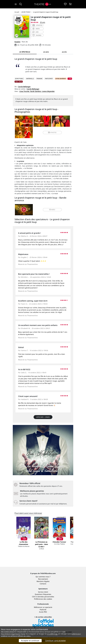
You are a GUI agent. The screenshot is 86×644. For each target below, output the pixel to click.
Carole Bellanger (24, 87)
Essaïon (17, 42)
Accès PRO (43, 612)
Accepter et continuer (30, 641)
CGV (34, 597)
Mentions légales (43, 581)
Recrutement (43, 579)
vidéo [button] (52, 210)
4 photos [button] (52, 132)
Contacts (43, 584)
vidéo (36, 29)
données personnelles (46, 597)
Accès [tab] (64, 52)
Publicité (43, 610)
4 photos (37, 25)
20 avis (43, 22)
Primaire (39, 79)
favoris (37, 35)
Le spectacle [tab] (25, 52)
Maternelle (30, 79)
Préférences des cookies (43, 599)
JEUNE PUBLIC (19, 79)
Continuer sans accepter (55, 641)
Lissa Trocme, (25, 91)
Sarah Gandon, (36, 91)
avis (36, 32)
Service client (43, 592)
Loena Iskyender (48, 91)
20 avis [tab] (46, 52)
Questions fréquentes (43, 594)
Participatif (49, 79)
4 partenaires (16, 634)
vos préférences (52, 634)
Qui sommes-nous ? (43, 577)
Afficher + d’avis (43, 417)
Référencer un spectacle (43, 607)
